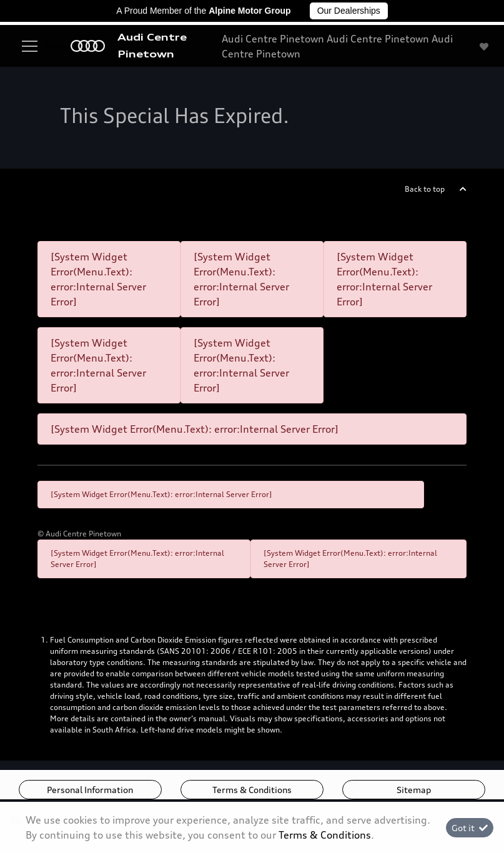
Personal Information (90, 790)
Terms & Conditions (252, 790)
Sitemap (414, 790)
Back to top (425, 189)
